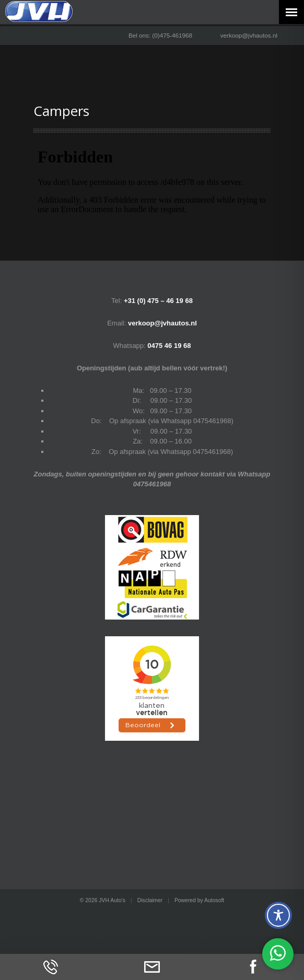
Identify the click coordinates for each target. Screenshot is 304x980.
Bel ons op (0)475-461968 (51, 967)
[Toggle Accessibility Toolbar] (278, 915)
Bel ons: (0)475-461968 (160, 35)
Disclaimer (150, 900)
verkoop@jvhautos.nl (249, 35)
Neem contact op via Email (152, 967)
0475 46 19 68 (169, 346)
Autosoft (214, 900)
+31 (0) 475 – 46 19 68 (158, 301)
